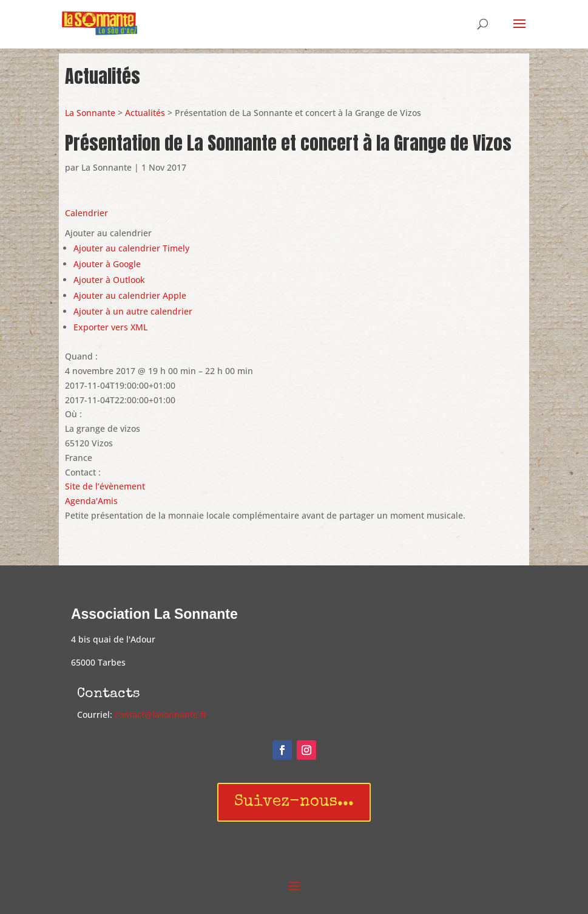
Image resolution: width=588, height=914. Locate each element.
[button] (108, 233)
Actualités (145, 113)
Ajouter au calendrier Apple (130, 295)
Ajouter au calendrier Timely (131, 248)
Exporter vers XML (110, 327)
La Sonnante (90, 113)
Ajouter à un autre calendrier (133, 311)
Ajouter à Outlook (109, 280)
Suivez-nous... (294, 802)
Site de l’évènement (105, 486)
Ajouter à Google (107, 264)
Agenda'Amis (91, 501)
